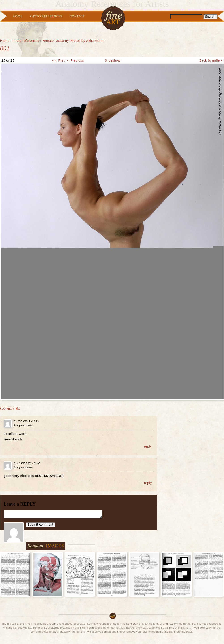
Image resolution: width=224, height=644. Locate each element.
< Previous (75, 60)
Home (5, 41)
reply (148, 446)
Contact (77, 16)
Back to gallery (211, 60)
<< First (58, 60)
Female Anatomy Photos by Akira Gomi (73, 41)
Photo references (26, 41)
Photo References (46, 16)
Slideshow (113, 60)
